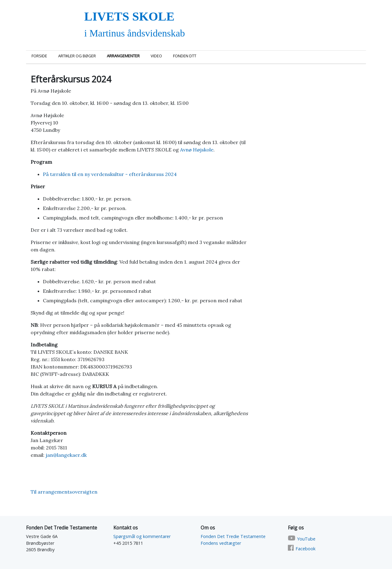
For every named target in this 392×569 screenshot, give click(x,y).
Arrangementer (123, 56)
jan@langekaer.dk (66, 455)
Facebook (305, 549)
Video (156, 56)
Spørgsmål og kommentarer (142, 536)
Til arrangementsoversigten (64, 492)
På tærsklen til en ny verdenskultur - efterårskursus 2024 (110, 174)
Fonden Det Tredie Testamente (233, 536)
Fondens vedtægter (221, 543)
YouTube (306, 539)
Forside (39, 56)
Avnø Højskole (197, 150)
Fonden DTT (185, 56)
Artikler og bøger (77, 56)
